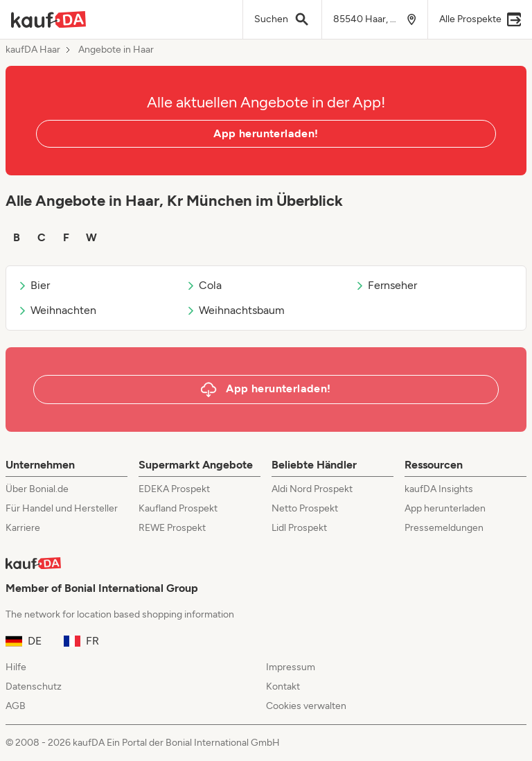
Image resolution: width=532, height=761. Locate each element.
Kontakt (283, 686)
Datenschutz (34, 686)
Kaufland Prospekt (178, 508)
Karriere (23, 528)
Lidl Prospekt (299, 528)
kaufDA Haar (33, 50)
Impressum (291, 667)
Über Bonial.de (37, 489)
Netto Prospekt (305, 508)
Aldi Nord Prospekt (312, 489)
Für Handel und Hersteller (62, 508)
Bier (34, 285)
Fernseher (386, 285)
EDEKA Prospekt (174, 489)
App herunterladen (445, 508)
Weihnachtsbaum (235, 310)
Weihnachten (57, 310)
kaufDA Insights (439, 489)
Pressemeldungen (444, 528)
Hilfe (16, 667)
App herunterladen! (266, 133)
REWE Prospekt (172, 528)
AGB (16, 706)
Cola (204, 285)
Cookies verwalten (306, 706)
